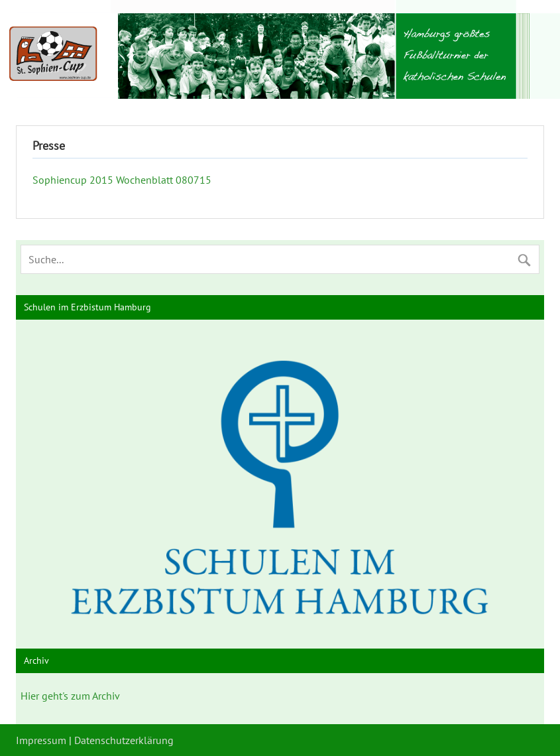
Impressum (41, 740)
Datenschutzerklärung (124, 740)
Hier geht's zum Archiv (70, 696)
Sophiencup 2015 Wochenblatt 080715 (122, 180)
